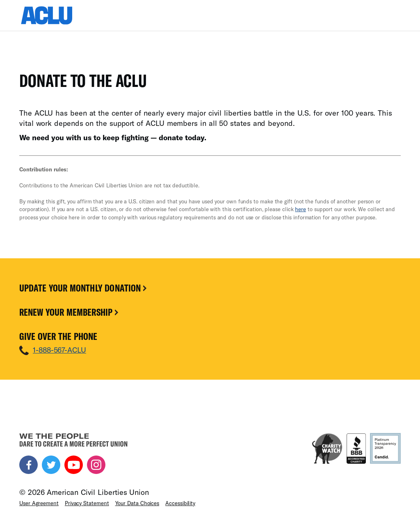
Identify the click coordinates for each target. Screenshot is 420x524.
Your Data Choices (137, 503)
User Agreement (39, 503)
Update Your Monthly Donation (84, 288)
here (300, 209)
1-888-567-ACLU (59, 350)
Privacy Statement (87, 503)
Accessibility (180, 503)
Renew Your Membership (70, 312)
